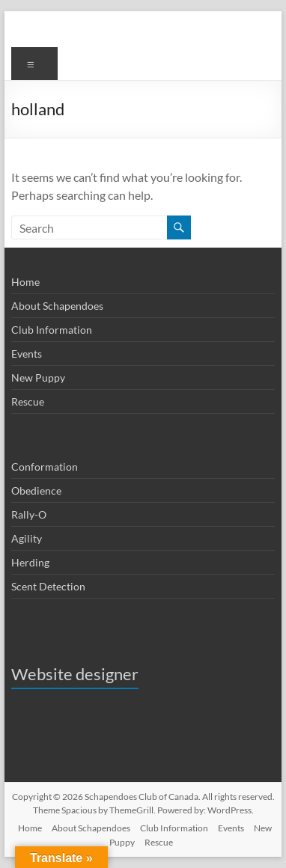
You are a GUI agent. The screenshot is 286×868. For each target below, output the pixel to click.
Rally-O (29, 514)
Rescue (28, 401)
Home (25, 282)
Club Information (52, 330)
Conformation (45, 467)
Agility (27, 538)
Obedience (36, 490)
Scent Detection (48, 586)
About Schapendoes (57, 306)
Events (27, 354)
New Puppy (38, 378)
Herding (30, 562)
